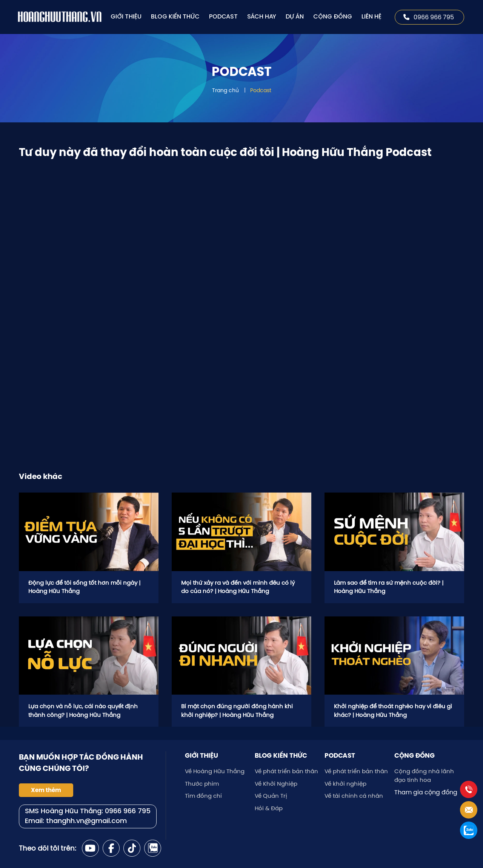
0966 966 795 (429, 17)
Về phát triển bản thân (286, 771)
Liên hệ (371, 17)
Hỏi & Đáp (269, 808)
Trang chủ (225, 90)
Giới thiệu (126, 17)
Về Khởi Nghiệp (276, 784)
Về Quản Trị (271, 796)
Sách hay (262, 17)
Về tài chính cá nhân (354, 796)
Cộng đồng (333, 17)
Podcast (223, 17)
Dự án (295, 17)
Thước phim (202, 784)
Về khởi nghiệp (345, 784)
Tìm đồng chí (203, 796)
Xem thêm (46, 790)
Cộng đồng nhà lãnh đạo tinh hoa (424, 775)
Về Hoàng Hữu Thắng (215, 771)
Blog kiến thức (175, 17)
